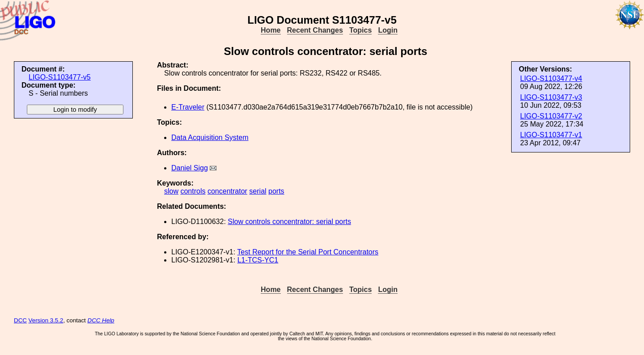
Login (388, 30)
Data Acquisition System (210, 137)
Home (271, 30)
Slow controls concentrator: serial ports (289, 222)
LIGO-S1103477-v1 (551, 135)
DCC (20, 320)
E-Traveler (188, 107)
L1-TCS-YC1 (258, 260)
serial (258, 191)
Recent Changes (315, 30)
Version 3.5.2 (46, 320)
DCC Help (101, 320)
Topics (360, 30)
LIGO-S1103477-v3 (551, 97)
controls (193, 191)
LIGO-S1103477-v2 (551, 116)
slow (171, 191)
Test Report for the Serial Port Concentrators (308, 252)
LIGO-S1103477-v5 (60, 77)
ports (276, 191)
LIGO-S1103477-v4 (551, 78)
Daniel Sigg (190, 168)
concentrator (227, 191)
